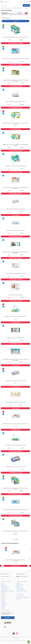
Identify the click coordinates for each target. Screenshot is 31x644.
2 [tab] (16, 121)
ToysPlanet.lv (3, 596)
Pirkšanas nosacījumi (20, 588)
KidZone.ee (3, 607)
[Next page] (17, 540)
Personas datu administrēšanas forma (23, 597)
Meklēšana (26, 5)
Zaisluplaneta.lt (4, 605)
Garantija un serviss (4, 586)
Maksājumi (18, 583)
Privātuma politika (20, 596)
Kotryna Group (4, 599)
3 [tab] (18, 121)
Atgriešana (18, 586)
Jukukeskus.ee (4, 603)
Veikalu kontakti (4, 589)
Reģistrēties (8, 618)
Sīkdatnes (18, 599)
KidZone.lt (3, 608)
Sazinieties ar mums (20, 589)
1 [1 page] (13, 540)
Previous (2, 559)
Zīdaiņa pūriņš (3, 585)
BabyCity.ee (3, 602)
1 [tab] (13, 121)
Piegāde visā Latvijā (20, 585)
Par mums (3, 583)
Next (29, 559)
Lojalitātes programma (5, 588)
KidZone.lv (3, 597)
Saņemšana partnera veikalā (21, 591)
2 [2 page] (15, 540)
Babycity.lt (3, 600)
